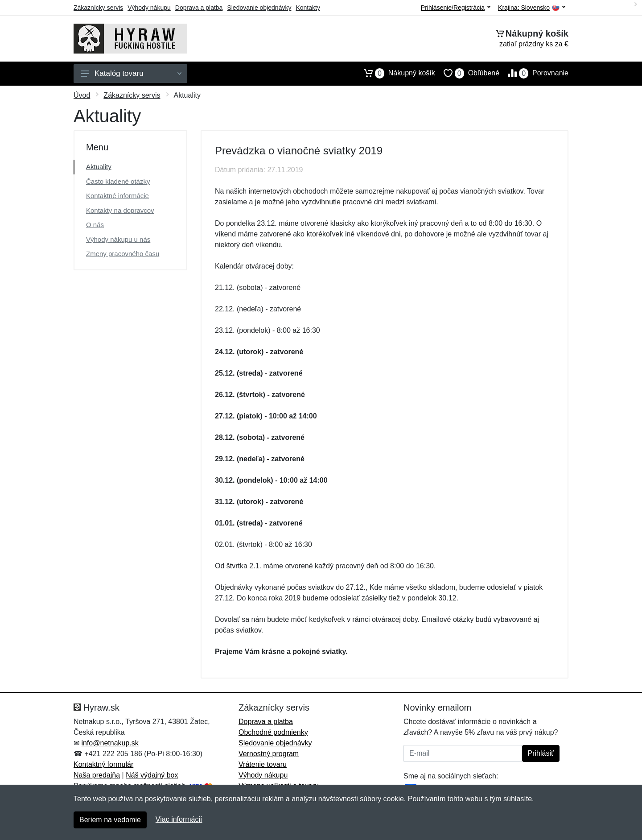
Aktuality (99, 167)
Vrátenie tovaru (263, 764)
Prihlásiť (541, 753)
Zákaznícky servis (98, 8)
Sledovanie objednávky (259, 8)
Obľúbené (467, 73)
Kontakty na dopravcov (120, 210)
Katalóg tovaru (131, 73)
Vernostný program (269, 754)
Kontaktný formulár (103, 764)
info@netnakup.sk (110, 743)
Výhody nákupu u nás (118, 239)
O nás (95, 225)
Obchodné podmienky (273, 732)
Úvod (82, 95)
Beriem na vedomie (110, 820)
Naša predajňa (97, 775)
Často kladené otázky (118, 181)
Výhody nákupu (149, 8)
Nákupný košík (395, 73)
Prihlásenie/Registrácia (456, 8)
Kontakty (308, 8)
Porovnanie (534, 73)
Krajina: (532, 8)
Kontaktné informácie (117, 196)
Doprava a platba (199, 8)
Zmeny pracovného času (123, 254)
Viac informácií (179, 819)
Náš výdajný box (152, 775)
